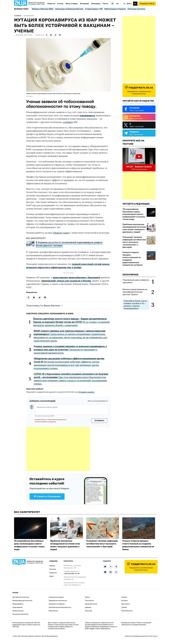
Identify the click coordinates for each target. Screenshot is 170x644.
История (124, 601)
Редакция (53, 573)
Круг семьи (125, 604)
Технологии (89, 601)
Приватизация (18, 611)
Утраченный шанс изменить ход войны (136, 281)
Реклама (53, 569)
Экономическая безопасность (60, 607)
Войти (129, 4)
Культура (88, 611)
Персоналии (53, 611)
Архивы (52, 566)
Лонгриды (96, 4)
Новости (51, 4)
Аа (135, 4)
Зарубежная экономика (58, 601)
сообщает (68, 122)
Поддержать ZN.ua (147, 4)
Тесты (105, 4)
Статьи (60, 4)
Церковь (88, 607)
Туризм (124, 607)
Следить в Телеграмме (47, 496)
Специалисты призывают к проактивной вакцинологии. (70, 350)
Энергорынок (17, 607)
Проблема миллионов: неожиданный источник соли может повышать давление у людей (134, 228)
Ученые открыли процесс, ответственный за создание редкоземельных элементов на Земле (133, 259)
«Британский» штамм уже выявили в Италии (66, 281)
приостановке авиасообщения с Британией (76, 277)
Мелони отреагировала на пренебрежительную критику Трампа (135, 292)
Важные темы (21, 9)
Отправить (99, 421)
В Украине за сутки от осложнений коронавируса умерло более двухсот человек (69, 244)
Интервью (84, 4)
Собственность (127, 611)
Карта (52, 576)
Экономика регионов (20, 614)
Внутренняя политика (21, 597)
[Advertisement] (58, 449)
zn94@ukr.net (69, 579)
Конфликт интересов (57, 604)
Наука (87, 597)
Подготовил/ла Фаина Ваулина (43, 305)
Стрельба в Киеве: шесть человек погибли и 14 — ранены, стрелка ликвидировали (135, 305)
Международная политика (22, 601)
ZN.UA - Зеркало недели (139, 167)
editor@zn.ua (76, 585)
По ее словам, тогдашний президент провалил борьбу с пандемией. (71, 322)
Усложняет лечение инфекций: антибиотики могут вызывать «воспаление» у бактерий (134, 242)
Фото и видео (72, 4)
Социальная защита (56, 597)
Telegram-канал (61, 233)
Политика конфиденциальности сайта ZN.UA (141, 636)
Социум (124, 597)
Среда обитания (91, 604)
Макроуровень (18, 604)
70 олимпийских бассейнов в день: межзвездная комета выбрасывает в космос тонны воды (134, 214)
